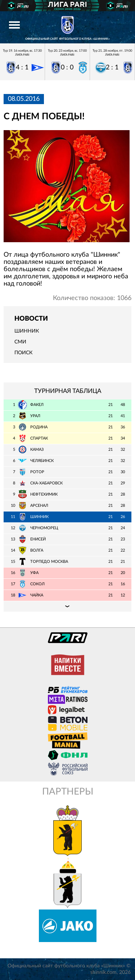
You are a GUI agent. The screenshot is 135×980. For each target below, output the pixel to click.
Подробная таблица (67, 606)
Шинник (27, 331)
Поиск (23, 353)
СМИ (20, 342)
